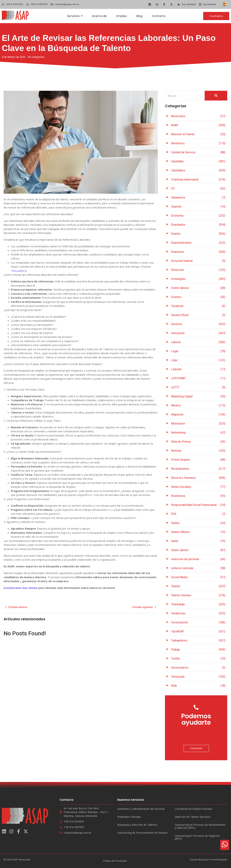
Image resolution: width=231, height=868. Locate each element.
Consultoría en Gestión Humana (193, 809)
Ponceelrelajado (218, 860)
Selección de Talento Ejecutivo (193, 817)
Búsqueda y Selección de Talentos (137, 825)
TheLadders (18, 271)
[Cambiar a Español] (224, 4)
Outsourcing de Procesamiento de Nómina (142, 833)
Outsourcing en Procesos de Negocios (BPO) (197, 837)
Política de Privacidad (115, 861)
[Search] (185, 96)
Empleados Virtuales (129, 817)
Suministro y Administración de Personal (141, 809)
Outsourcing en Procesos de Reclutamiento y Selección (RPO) (200, 826)
